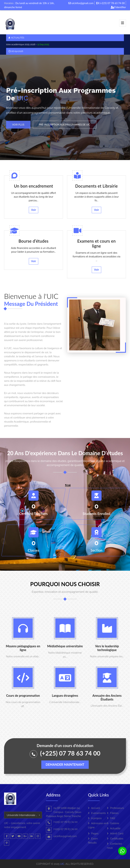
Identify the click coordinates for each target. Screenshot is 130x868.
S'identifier (118, 7)
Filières (113, 813)
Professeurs (115, 808)
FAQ (111, 818)
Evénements (97, 813)
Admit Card (115, 834)
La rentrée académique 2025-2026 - (27, 44)
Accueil (94, 808)
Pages (93, 834)
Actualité (114, 828)
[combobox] (23, 815)
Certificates (115, 839)
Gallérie (113, 823)
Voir (34, 210)
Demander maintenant (65, 765)
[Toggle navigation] (123, 23)
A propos (95, 818)
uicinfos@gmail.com (81, 3)
